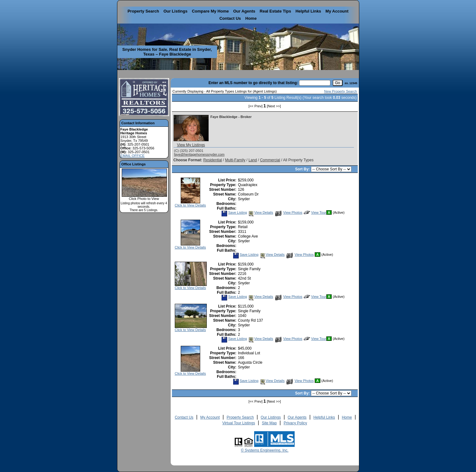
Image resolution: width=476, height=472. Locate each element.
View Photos (289, 212)
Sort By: (303, 169)
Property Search (143, 11)
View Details (260, 212)
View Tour (315, 212)
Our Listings (176, 11)
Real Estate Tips (275, 11)
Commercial (270, 160)
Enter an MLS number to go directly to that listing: (253, 83)
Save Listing (234, 212)
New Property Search (341, 91)
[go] (338, 83)
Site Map (269, 423)
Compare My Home (210, 11)
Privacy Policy (295, 423)
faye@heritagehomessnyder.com (199, 154)
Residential (213, 160)
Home (251, 18)
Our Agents (244, 11)
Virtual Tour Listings (238, 423)
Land (253, 160)
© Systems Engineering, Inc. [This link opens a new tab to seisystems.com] (265, 450)
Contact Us (230, 18)
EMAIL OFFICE (133, 156)
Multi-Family (235, 160)
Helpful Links (308, 11)
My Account (337, 11)
